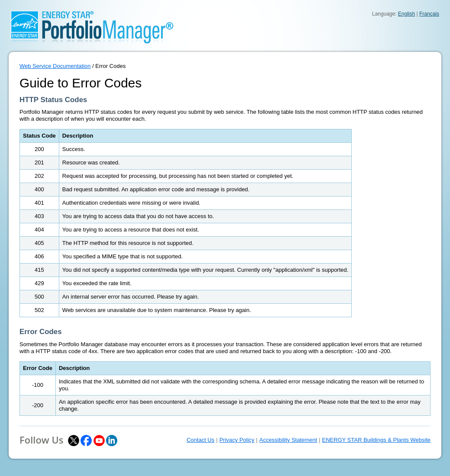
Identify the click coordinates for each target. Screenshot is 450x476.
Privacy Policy (237, 440)
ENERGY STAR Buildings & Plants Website (376, 440)
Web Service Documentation (55, 66)
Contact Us (200, 440)
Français (429, 14)
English (407, 14)
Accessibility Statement (288, 440)
